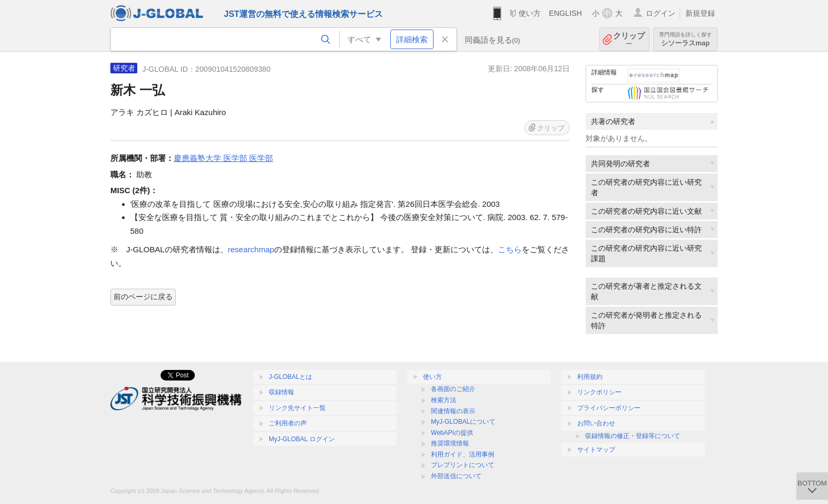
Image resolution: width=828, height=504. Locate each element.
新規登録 (700, 13)
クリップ (629, 39)
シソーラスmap (685, 39)
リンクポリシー (599, 392)
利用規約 (590, 377)
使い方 (530, 13)
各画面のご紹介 (453, 389)
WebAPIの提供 (452, 433)
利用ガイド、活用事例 (463, 454)
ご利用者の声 (288, 423)
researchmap (251, 249)
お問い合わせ (596, 423)
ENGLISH (565, 13)
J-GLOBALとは (290, 377)
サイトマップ (596, 450)
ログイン (661, 13)
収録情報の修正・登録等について (633, 436)
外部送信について (456, 476)
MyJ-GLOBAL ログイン (302, 439)
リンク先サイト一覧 (297, 408)
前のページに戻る (143, 297)
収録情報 (281, 392)
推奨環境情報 (450, 443)
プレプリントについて (463, 465)
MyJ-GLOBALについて (463, 422)
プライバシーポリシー (609, 408)
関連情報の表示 (453, 411)
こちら (510, 249)
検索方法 (444, 400)
